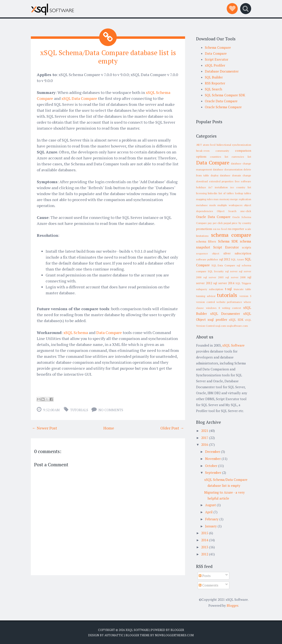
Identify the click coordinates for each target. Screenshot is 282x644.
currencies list (241, 157)
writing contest (232, 308)
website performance (229, 302)
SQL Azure (237, 259)
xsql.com (221, 326)
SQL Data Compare (223, 265)
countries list (219, 157)
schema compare (231, 235)
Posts (205, 576)
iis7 (210, 187)
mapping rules (204, 199)
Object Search (227, 211)
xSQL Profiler (215, 65)
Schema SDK (228, 241)
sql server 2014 (224, 283)
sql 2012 (225, 259)
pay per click (215, 223)
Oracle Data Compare (221, 101)
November (213, 459)
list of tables (226, 193)
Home (109, 428)
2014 (205, 540)
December (213, 452)
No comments (111, 410)
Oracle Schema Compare (223, 107)
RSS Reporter (215, 83)
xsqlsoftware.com (237, 326)
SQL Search (213, 89)
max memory (222, 199)
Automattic (114, 635)
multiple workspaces (230, 205)
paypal (227, 223)
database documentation (228, 169)
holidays (201, 187)
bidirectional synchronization (234, 145)
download (202, 181)
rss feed (222, 229)
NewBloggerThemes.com (174, 635)
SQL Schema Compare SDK (225, 95)
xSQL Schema (76, 332)
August (211, 505)
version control (205, 302)
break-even (203, 151)
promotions (204, 229)
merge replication (241, 199)
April (209, 512)
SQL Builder (214, 77)
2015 (205, 533)
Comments (209, 585)
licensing (201, 193)
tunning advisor (206, 296)
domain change (242, 175)
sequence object (208, 253)
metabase (202, 205)
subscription (216, 289)
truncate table (242, 289)
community (222, 151)
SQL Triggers (243, 283)
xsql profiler (217, 319)
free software (243, 181)
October (211, 466)
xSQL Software (233, 345)
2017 (205, 438)
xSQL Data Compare (79, 98)
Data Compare (109, 332)
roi (215, 229)
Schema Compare (218, 47)
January (211, 526)
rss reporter (236, 229)
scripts (247, 247)
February (212, 519)
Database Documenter (222, 71)
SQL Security (216, 271)
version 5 (245, 296)
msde (213, 205)
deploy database (221, 175)
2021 (205, 431)
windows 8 (213, 308)
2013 (205, 547)
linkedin (212, 193)
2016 (205, 444)
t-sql (228, 289)
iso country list (241, 187)
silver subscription (237, 253)
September (213, 472)
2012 (205, 554)
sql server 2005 (213, 277)
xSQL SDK (236, 320)
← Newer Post (45, 428)
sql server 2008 (235, 277)
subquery (202, 289)
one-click (246, 211)
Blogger (232, 605)
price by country (241, 223)
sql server (231, 271)
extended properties (221, 181)
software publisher (207, 259)
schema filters (206, 241)
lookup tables (243, 193)
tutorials (79, 410)
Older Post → (172, 428)
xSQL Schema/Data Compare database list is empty (108, 57)
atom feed (209, 145)
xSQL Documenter (225, 314)
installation (221, 187)
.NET (199, 145)
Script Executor (217, 59)
